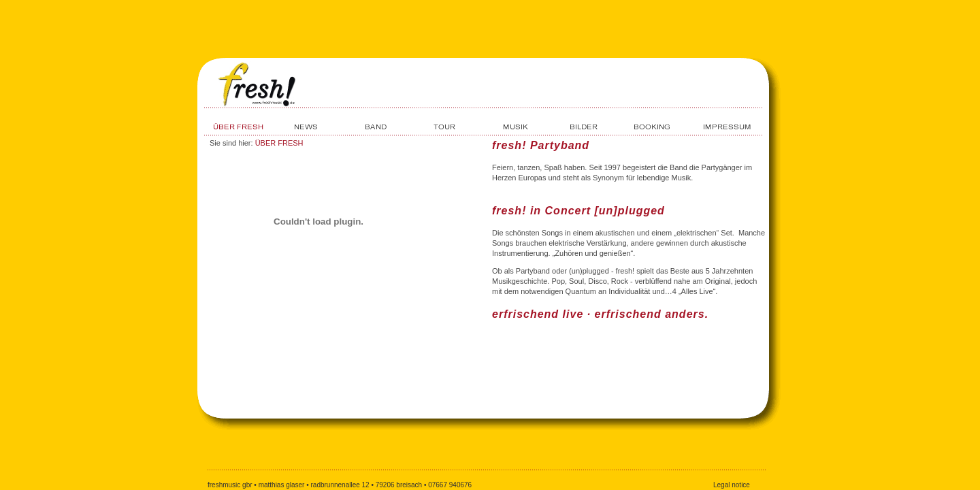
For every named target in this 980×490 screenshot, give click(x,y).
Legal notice (732, 485)
